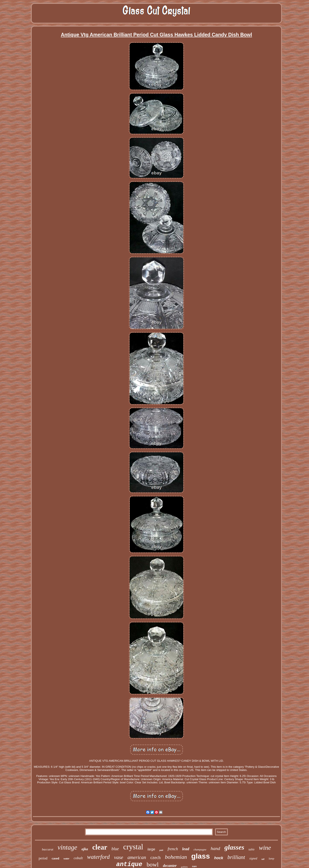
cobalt (78, 858)
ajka (85, 849)
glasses (234, 847)
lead (186, 849)
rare (194, 866)
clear (100, 847)
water (66, 859)
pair (161, 850)
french (173, 849)
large (151, 849)
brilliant (236, 857)
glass (201, 856)
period (43, 858)
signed (253, 858)
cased (55, 858)
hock (219, 858)
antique (129, 864)
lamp (271, 858)
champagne (200, 849)
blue (115, 849)
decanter (170, 866)
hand (215, 848)
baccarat (48, 849)
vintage (67, 847)
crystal (133, 847)
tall (263, 859)
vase (119, 857)
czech (156, 858)
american (137, 857)
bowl (153, 864)
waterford (98, 857)
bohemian (176, 857)
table (251, 849)
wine (265, 848)
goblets (184, 867)
